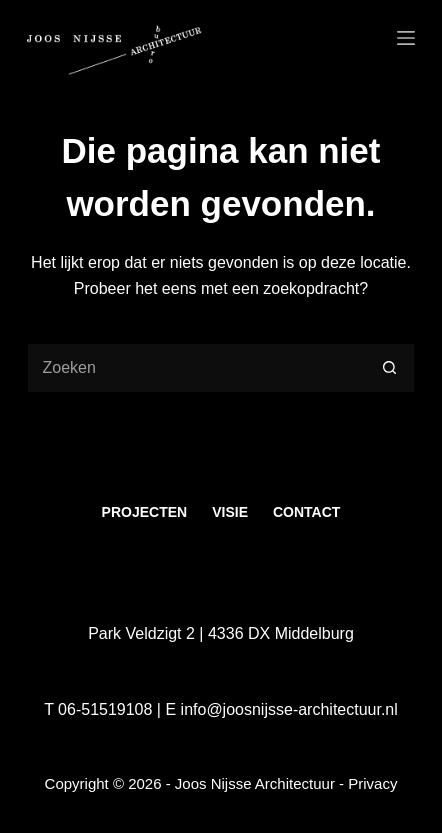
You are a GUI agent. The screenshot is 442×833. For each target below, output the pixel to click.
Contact (306, 512)
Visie (230, 512)
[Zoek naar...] (196, 368)
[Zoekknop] (390, 368)
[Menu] (406, 38)
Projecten (145, 512)
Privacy (372, 783)
